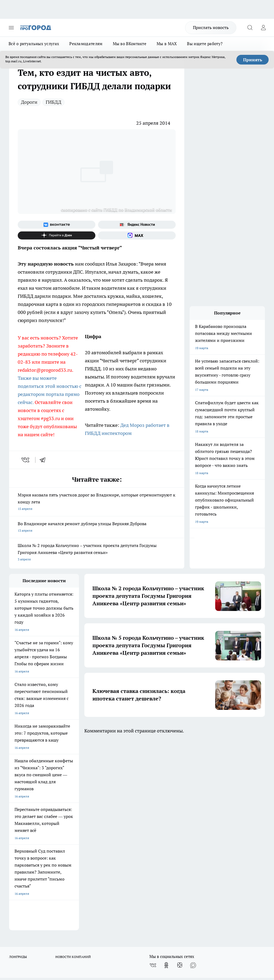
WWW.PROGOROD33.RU (55, 840)
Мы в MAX (167, 44)
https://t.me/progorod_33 (195, 928)
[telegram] (44, 460)
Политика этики (70, 797)
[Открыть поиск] (250, 28)
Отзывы (15, 804)
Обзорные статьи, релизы (77, 804)
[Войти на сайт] (263, 28)
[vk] (26, 460)
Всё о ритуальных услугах (34, 44)
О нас (13, 797)
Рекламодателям (86, 44)
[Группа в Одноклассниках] (166, 775)
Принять (253, 60)
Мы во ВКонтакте (130, 44)
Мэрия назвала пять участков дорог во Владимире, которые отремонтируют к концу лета (97, 502)
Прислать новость (211, 27)
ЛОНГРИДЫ (18, 766)
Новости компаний (72, 811)
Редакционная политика (124, 797)
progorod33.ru (169, 915)
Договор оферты (22, 811)
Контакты (113, 804)
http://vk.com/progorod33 (115, 928)
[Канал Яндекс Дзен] (57, 235)
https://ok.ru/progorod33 (155, 928)
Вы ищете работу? (205, 44)
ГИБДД (53, 102)
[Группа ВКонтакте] (57, 225)
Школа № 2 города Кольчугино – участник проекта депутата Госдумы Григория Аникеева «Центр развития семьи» (97, 553)
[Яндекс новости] (137, 225)
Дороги (29, 102)
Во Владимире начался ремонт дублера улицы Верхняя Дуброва (97, 527)
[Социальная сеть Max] (137, 235)
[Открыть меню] (11, 28)
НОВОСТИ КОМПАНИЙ (73, 766)
